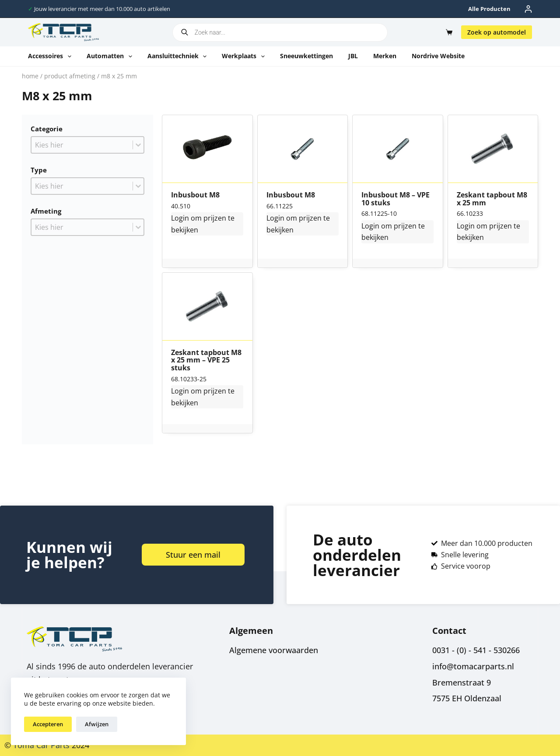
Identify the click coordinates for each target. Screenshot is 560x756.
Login (180, 218)
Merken (385, 56)
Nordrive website (438, 56)
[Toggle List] (138, 145)
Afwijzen (97, 724)
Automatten (111, 56)
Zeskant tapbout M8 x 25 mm (492, 199)
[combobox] (82, 145)
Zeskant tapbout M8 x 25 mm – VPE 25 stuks (206, 360)
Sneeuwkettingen (306, 56)
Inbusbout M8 (195, 195)
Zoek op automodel (497, 32)
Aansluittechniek (179, 56)
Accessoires (51, 56)
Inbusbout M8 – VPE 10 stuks (395, 199)
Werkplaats (245, 56)
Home (30, 76)
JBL (353, 56)
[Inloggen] (528, 9)
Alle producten (489, 9)
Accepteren (48, 724)
